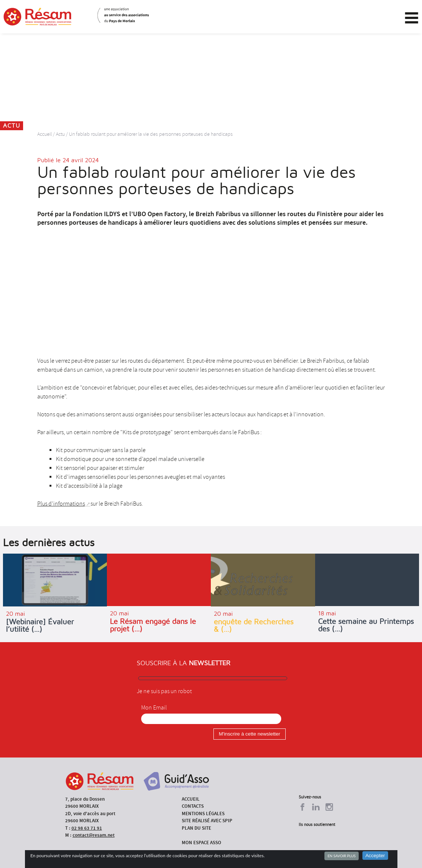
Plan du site (196, 828)
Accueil (45, 134)
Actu (60, 134)
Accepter (375, 856)
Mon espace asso (202, 843)
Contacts (193, 806)
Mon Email (154, 708)
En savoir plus (341, 856)
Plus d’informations (61, 504)
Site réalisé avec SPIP (207, 821)
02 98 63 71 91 (87, 828)
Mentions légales (203, 813)
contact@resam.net (94, 835)
